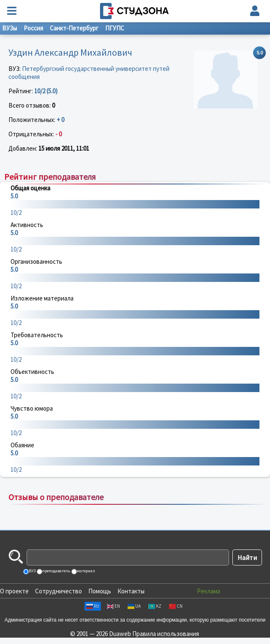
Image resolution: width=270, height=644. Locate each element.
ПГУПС (115, 28)
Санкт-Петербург (74, 28)
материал (86, 571)
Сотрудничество (59, 591)
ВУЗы (10, 28)
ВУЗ (32, 571)
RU (93, 606)
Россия (33, 28)
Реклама (209, 591)
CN (176, 606)
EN (113, 606)
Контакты (131, 591)
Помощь (100, 591)
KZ (155, 606)
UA (134, 606)
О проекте (14, 591)
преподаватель (56, 571)
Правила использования (166, 634)
